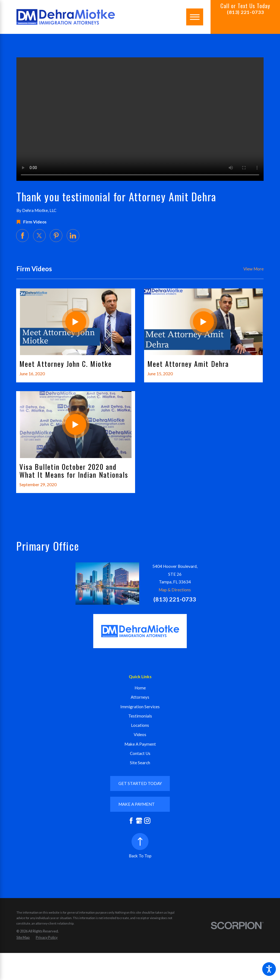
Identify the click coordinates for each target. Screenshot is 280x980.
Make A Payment (140, 744)
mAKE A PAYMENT (137, 804)
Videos (140, 734)
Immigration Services (140, 707)
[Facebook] (131, 821)
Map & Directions (175, 590)
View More (253, 269)
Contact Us (140, 753)
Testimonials (140, 716)
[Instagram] (147, 821)
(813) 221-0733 (245, 12)
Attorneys (140, 697)
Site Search (140, 763)
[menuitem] (140, 688)
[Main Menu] (195, 17)
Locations (140, 725)
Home (140, 688)
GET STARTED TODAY (140, 783)
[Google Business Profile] (139, 821)
